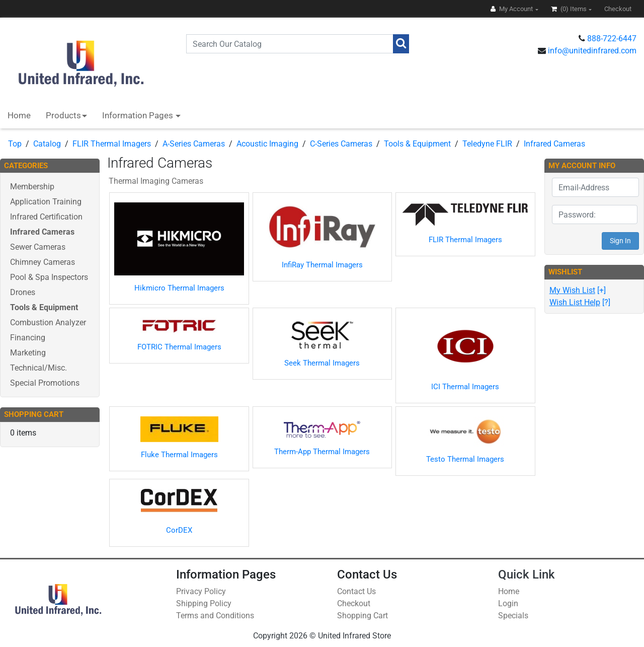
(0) (570, 9)
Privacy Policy (201, 591)
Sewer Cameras (38, 247)
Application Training (46, 202)
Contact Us (356, 591)
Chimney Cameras (43, 262)
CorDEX (179, 530)
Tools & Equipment (417, 144)
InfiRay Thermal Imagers (322, 265)
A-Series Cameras (194, 144)
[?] (580, 302)
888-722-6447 (612, 39)
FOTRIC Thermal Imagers (179, 347)
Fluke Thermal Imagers (179, 455)
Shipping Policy (204, 603)
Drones (23, 292)
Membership (32, 187)
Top (15, 144)
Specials (513, 616)
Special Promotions (45, 383)
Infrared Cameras (554, 144)
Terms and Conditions (215, 616)
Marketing (28, 353)
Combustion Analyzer (48, 322)
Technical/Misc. (38, 368)
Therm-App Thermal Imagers (322, 452)
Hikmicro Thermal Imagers (179, 288)
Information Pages (139, 115)
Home (19, 115)
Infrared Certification (46, 217)
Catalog (47, 144)
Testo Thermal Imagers (465, 459)
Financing (28, 338)
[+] (578, 290)
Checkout (354, 603)
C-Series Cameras (341, 144)
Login (508, 603)
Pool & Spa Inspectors (49, 277)
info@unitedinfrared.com (592, 51)
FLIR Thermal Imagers (112, 144)
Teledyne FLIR (487, 144)
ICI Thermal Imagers (465, 387)
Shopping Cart (363, 616)
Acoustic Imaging (267, 144)
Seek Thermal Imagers (322, 363)
